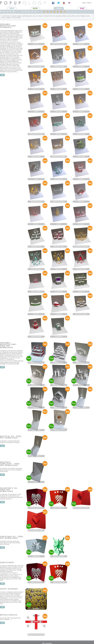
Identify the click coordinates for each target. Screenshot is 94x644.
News (12, 8)
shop (84, 3)
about (89, 3)
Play (82, 8)
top (2, 75)
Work (35, 8)
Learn (59, 8)
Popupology (4, 6)
